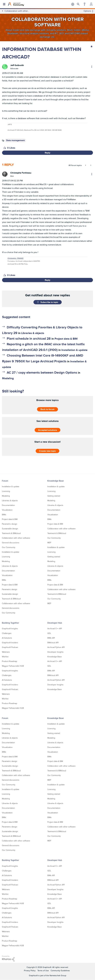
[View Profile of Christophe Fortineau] (21, 173)
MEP (49, 543)
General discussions (11, 543)
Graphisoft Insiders (10, 643)
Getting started (54, 496)
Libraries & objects (33, 333)
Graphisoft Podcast (10, 647)
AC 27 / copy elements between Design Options (42, 372)
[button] (5, 148)
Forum (5, 481)
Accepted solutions (48, 430)
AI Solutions (7, 638)
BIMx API (51, 638)
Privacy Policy (30, 971)
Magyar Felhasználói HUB (13, 666)
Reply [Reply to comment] (47, 280)
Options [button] (87, 11)
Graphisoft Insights (10, 629)
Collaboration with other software (16, 538)
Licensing (6, 491)
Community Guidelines (60, 971)
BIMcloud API (53, 643)
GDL (49, 633)
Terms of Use (43, 971)
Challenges (7, 633)
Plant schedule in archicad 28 (29, 338)
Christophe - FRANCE (15, 258)
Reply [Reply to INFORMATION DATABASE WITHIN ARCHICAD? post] (47, 153)
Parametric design (10, 524)
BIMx (4, 515)
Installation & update (74, 350)
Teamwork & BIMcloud (11, 533)
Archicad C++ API (55, 629)
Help (84, 4)
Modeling (8, 378)
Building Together (10, 623)
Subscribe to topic (49, 302)
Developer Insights (55, 652)
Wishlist (5, 657)
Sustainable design (10, 529)
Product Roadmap (9, 661)
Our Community (9, 547)
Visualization (7, 510)
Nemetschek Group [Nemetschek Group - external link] (58, 975)
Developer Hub (55, 623)
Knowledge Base (56, 481)
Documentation (8, 505)
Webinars (6, 652)
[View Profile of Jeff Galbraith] (17, 65)
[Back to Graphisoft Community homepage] (16, 4)
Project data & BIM (66, 339)
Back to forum (47, 409)
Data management (15, 140)
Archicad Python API (56, 647)
